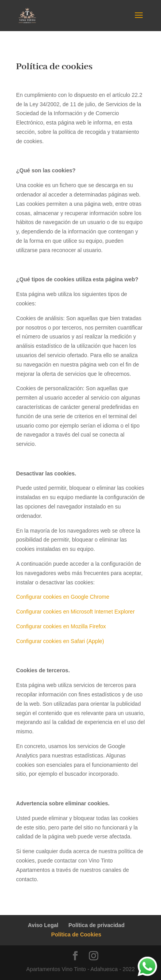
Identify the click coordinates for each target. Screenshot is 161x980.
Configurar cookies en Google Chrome (63, 597)
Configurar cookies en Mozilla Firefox (61, 626)
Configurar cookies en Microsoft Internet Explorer (75, 612)
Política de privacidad (97, 925)
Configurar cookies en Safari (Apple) (60, 641)
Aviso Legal (43, 925)
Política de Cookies (76, 934)
